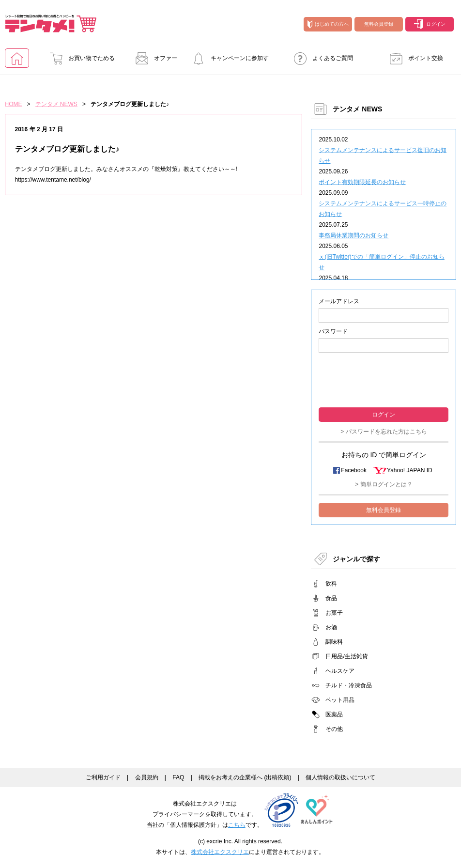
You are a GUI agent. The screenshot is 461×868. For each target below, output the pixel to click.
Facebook (354, 470)
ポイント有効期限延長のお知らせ (362, 182)
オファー (154, 58)
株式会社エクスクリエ (220, 852)
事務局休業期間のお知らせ (353, 235)
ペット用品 (340, 700)
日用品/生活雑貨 (346, 656)
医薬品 (334, 714)
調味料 (334, 642)
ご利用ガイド (103, 777)
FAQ (178, 777)
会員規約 (147, 777)
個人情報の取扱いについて (340, 777)
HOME (14, 104)
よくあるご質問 (321, 58)
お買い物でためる (79, 58)
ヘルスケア (340, 671)
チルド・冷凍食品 (349, 685)
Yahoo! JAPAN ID (410, 470)
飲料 (331, 584)
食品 (331, 598)
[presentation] (384, 379)
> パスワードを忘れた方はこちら (384, 432)
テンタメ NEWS (56, 104)
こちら (237, 825)
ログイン (430, 24)
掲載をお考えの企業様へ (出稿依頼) (245, 777)
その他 (334, 729)
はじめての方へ (328, 24)
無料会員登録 (379, 24)
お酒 (331, 627)
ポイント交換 (414, 58)
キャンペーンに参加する (228, 61)
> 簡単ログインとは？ (384, 484)
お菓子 (334, 613)
